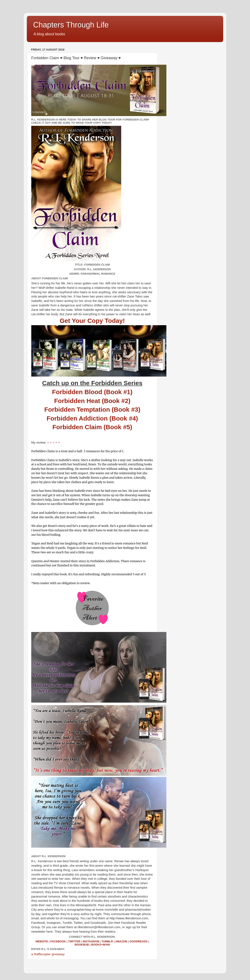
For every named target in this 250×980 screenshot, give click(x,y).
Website (42, 941)
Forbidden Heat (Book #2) (92, 401)
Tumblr (107, 941)
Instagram (91, 941)
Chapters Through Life (71, 25)
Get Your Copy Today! (92, 321)
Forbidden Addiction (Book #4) (92, 418)
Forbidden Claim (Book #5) (92, 427)
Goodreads (138, 941)
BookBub (82, 945)
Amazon (121, 941)
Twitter (74, 941)
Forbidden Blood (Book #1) (92, 392)
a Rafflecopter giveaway (48, 954)
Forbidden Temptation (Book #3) (92, 409)
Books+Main (101, 945)
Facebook (58, 941)
